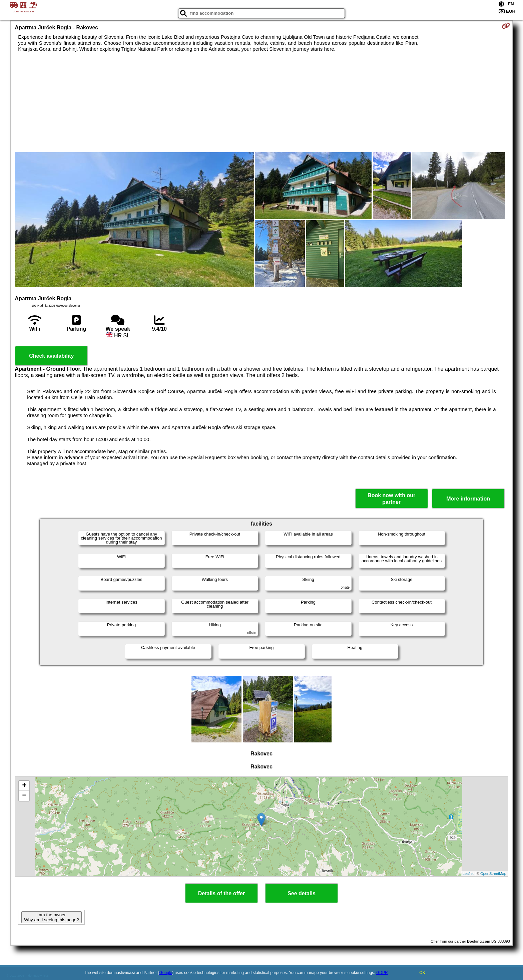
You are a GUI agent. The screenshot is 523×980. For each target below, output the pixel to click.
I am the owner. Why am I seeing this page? (51, 917)
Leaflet (468, 874)
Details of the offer (221, 893)
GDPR (382, 973)
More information (468, 499)
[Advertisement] (261, 102)
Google (166, 973)
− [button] (24, 796)
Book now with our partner (391, 499)
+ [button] (24, 786)
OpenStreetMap (493, 874)
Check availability (51, 356)
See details (302, 893)
